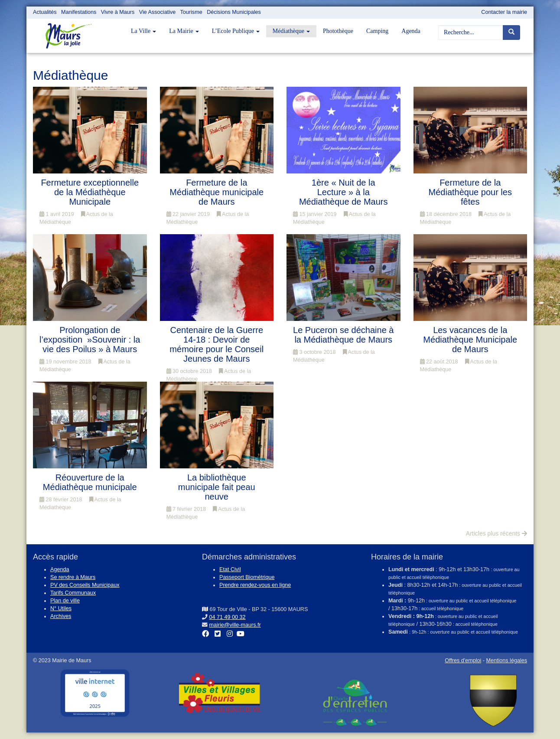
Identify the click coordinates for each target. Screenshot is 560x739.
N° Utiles (61, 608)
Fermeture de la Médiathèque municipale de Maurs (217, 192)
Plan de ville (65, 601)
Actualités (45, 12)
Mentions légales (506, 661)
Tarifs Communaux (73, 593)
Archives (61, 616)
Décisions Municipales (234, 12)
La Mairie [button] (184, 31)
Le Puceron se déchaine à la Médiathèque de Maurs (343, 335)
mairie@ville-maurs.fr (235, 625)
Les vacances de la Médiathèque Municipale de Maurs (470, 340)
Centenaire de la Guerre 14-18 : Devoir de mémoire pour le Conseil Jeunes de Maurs (217, 344)
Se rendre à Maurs (73, 577)
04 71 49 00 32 (228, 617)
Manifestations (79, 12)
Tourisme (191, 12)
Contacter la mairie (504, 12)
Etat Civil (230, 569)
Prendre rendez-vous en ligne (255, 585)
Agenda (411, 31)
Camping (377, 31)
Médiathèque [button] (291, 31)
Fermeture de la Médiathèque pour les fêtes (470, 192)
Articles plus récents (497, 533)
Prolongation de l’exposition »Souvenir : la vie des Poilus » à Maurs (90, 340)
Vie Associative (157, 12)
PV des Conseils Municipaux (85, 585)
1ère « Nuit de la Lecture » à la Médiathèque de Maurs (343, 192)
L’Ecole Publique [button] (236, 31)
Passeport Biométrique (247, 577)
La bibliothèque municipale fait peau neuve (217, 487)
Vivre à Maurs (118, 12)
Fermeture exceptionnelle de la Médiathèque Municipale (90, 192)
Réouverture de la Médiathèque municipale (90, 482)
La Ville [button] (143, 31)
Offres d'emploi (463, 661)
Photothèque (338, 31)
